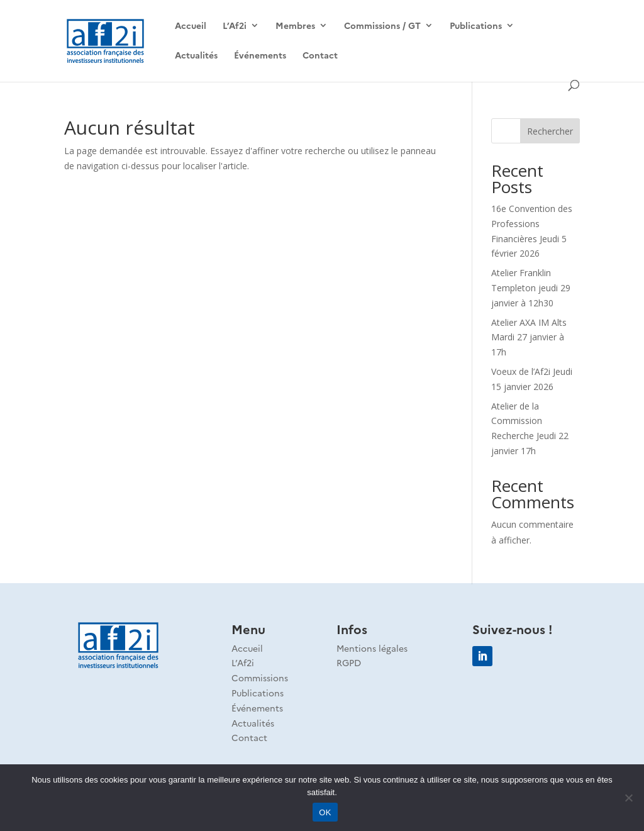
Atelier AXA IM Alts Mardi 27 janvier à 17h (529, 337)
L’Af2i (235, 26)
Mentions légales (372, 648)
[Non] (628, 798)
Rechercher (550, 131)
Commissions (260, 678)
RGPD (349, 662)
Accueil (191, 26)
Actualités (196, 56)
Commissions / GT (382, 26)
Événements (260, 56)
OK (325, 812)
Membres (295, 26)
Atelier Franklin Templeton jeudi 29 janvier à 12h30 (531, 288)
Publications (476, 26)
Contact (320, 56)
